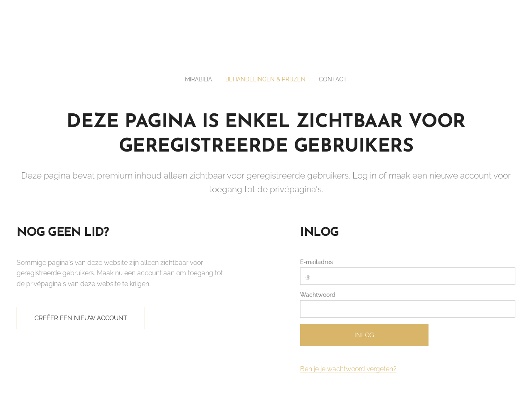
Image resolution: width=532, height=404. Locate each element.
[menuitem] (195, 79)
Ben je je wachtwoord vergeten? (348, 369)
